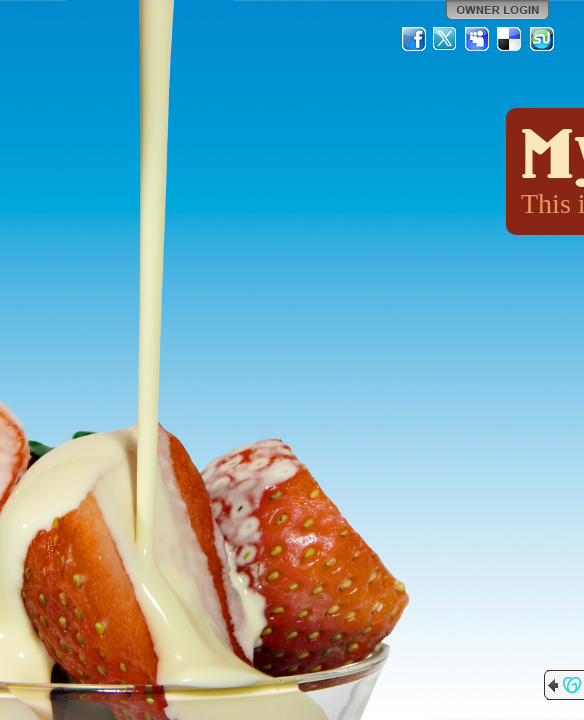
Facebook (414, 39)
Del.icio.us (510, 39)
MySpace (478, 39)
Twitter (446, 39)
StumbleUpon (542, 39)
